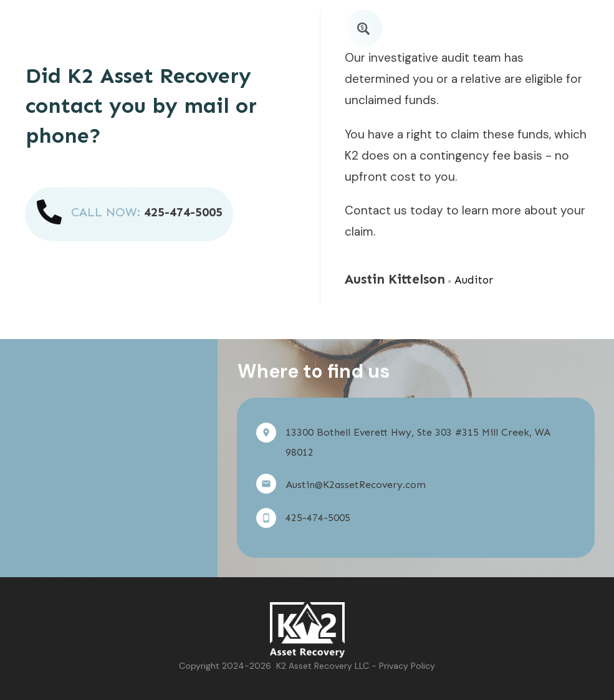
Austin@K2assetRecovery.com (356, 485)
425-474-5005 (183, 212)
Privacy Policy (407, 666)
